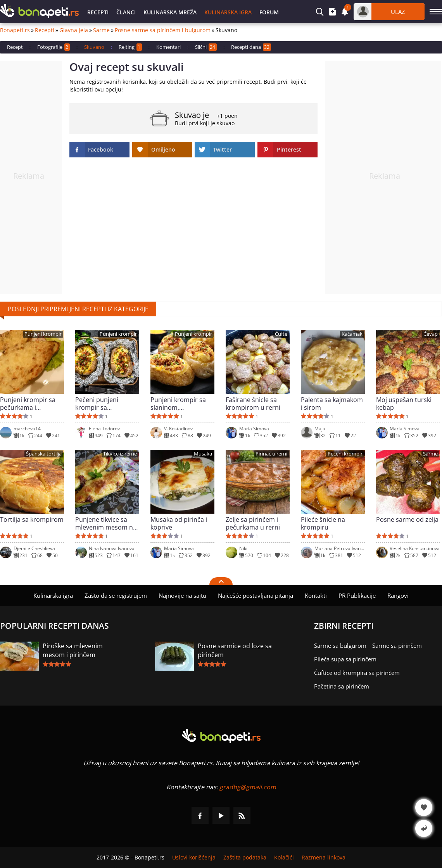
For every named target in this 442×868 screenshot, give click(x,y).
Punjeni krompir (43, 334)
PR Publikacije (357, 595)
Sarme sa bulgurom (340, 645)
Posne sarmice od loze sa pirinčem (235, 650)
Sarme (101, 30)
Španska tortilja (44, 454)
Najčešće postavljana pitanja (256, 595)
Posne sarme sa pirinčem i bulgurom (163, 30)
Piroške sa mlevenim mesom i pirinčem (73, 650)
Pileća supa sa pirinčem (345, 659)
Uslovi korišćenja (194, 858)
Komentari (168, 47)
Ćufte (281, 334)
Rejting (130, 47)
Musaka (203, 454)
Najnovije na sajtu (182, 595)
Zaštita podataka (245, 858)
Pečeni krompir (345, 454)
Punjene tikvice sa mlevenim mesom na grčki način (106, 523)
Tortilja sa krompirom (32, 520)
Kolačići (284, 858)
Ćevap (431, 334)
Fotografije (54, 47)
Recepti (98, 12)
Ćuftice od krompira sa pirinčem (357, 673)
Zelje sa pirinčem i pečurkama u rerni (253, 523)
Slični (206, 47)
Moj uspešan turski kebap (404, 404)
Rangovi (398, 595)
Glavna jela (74, 30)
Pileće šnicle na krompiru (323, 523)
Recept (15, 47)
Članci (126, 12)
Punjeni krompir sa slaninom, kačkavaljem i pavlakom (178, 404)
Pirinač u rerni (271, 454)
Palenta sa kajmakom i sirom (332, 404)
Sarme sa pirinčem (397, 645)
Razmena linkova (324, 858)
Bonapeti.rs (15, 30)
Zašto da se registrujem (116, 595)
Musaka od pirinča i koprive (179, 523)
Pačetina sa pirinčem (342, 686)
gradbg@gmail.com (248, 787)
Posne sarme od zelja (407, 520)
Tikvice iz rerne (120, 454)
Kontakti (316, 595)
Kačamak (352, 334)
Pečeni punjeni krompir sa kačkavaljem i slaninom (97, 404)
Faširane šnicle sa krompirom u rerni (253, 404)
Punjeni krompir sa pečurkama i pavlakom (28, 404)
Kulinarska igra (228, 12)
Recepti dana (251, 47)
